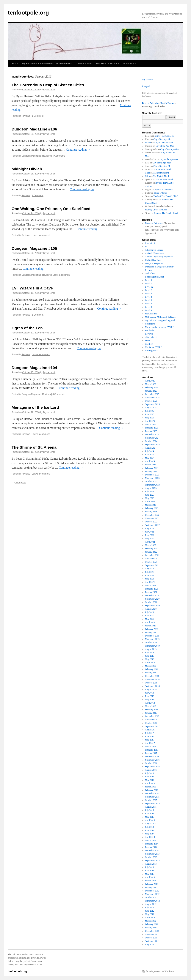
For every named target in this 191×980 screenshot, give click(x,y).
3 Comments (59, 394)
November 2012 (152, 894)
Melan (148, 143)
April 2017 (150, 743)
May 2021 (150, 579)
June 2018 (150, 696)
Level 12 (149, 287)
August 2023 (151, 488)
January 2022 (151, 552)
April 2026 (150, 381)
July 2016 (149, 773)
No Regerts (150, 324)
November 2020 (152, 599)
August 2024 (151, 448)
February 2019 (152, 669)
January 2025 (151, 431)
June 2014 (150, 830)
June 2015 (150, 814)
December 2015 (152, 793)
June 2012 (150, 911)
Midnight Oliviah (27, 169)
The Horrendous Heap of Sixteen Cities (48, 85)
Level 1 (148, 283)
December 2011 (152, 931)
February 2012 (152, 924)
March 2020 (151, 626)
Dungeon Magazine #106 (34, 129)
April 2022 (150, 542)
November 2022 (152, 518)
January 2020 (151, 632)
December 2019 (152, 636)
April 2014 (150, 837)
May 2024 (150, 458)
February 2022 (152, 549)
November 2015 (152, 797)
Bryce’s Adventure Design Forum (158, 103)
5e (146, 247)
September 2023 (152, 485)
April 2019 (150, 663)
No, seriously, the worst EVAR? (159, 327)
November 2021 (152, 559)
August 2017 (151, 730)
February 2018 (152, 710)
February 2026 (152, 387)
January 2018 (151, 713)
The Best (149, 344)
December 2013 (152, 850)
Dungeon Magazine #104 (34, 368)
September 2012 (152, 901)
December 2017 (152, 716)
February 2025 (152, 428)
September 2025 (152, 404)
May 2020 (150, 619)
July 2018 (149, 693)
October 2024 (151, 441)
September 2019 (152, 646)
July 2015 (149, 810)
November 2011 (152, 934)
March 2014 (151, 840)
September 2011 (152, 941)
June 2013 (150, 871)
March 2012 (151, 921)
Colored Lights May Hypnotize (159, 257)
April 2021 (150, 582)
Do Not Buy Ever (153, 260)
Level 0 (148, 280)
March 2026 (151, 384)
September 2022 (152, 525)
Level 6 (148, 304)
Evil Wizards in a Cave (32, 288)
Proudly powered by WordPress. (160, 971)
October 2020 (151, 602)
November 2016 (152, 760)
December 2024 (152, 434)
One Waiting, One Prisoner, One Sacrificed (51, 209)
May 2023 (150, 498)
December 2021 (152, 555)
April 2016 (150, 783)
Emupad (146, 86)
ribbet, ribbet (151, 337)
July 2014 (149, 827)
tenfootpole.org (28, 13)
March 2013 (151, 881)
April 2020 (150, 622)
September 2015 (152, 803)
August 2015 (151, 807)
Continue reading (78, 150)
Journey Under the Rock (156, 210)
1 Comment (38, 116)
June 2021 (150, 575)
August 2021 (151, 569)
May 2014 (150, 834)
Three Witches (160, 193)
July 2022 (149, 532)
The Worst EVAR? (153, 347)
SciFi (147, 341)
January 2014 (151, 847)
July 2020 (149, 612)
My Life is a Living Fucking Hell (160, 320)
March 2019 (151, 666)
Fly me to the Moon (164, 190)
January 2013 (151, 887)
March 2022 (151, 545)
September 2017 (152, 726)
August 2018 (151, 689)
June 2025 (150, 414)
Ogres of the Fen (27, 328)
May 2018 (150, 699)
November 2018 (152, 679)
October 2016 (151, 763)
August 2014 (151, 824)
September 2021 (152, 565)
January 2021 (151, 592)
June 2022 (150, 535)
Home (15, 63)
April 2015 (150, 820)
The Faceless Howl (162, 169)
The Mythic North (161, 173)
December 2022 (152, 515)
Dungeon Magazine (31, 156)
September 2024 (152, 445)
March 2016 (151, 787)
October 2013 (151, 857)
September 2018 (152, 686)
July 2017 (149, 733)
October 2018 (151, 683)
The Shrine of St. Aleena (34, 447)
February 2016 (152, 790)
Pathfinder (150, 330)
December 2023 (152, 475)
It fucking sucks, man (155, 277)
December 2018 (152, 676)
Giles (147, 173)
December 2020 (152, 595)
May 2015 (150, 817)
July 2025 (149, 411)
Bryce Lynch (49, 90)
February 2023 (152, 508)
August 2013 (151, 864)
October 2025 (151, 401)
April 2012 (150, 918)
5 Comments (59, 156)
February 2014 (152, 844)
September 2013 (152, 861)
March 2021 (151, 585)
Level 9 (148, 310)
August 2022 (151, 528)
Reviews (26, 116)
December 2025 (152, 394)
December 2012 (152, 891)
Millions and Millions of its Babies (161, 317)
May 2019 (150, 659)
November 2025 (152, 398)
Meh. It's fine (151, 314)
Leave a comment (41, 235)
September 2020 (152, 606)
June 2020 (150, 616)
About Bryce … (131, 63)
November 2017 (152, 720)
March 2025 (151, 424)
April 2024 (150, 461)
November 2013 (152, 854)
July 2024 (149, 451)
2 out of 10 (150, 243)
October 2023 (151, 481)
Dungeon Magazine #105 (34, 248)
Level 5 (148, 300)
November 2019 (152, 639)
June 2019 (150, 656)
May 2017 (150, 740)
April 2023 (150, 502)
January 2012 (151, 928)
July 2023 (149, 491)
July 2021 (149, 572)
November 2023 (152, 478)
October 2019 (151, 642)
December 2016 (152, 757)
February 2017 (152, 750)
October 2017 (151, 723)
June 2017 (150, 736)
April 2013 (150, 877)
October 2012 (151, 897)
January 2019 (151, 673)
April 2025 (150, 421)
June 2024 (150, 455)
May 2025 (150, 418)
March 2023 (151, 505)
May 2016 (150, 780)
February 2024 (152, 468)
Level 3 (148, 294)
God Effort (150, 273)
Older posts (19, 483)
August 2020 (151, 609)
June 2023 (150, 495)
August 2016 (151, 770)
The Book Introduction (108, 63)
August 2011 (151, 944)
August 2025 (151, 408)
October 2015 (151, 800)
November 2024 (152, 438)
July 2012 (149, 907)
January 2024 (151, 471)
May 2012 (150, 914)
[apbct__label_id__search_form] (163, 122)
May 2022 (150, 538)
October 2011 (151, 938)
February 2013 (152, 884)
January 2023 (151, 512)
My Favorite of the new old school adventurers (47, 63)
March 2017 (151, 746)
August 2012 (151, 904)
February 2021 (152, 589)
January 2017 (151, 753)
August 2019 (151, 649)
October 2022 (151, 522)
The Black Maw (84, 63)
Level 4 (148, 297)
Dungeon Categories (154, 223)
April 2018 (150, 703)
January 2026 (151, 391)
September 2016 (152, 767)
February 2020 (152, 629)
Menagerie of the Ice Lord (35, 407)
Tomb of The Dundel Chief (165, 196)
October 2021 (151, 562)
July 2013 (149, 867)
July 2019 (149, 653)
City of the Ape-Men (164, 136)
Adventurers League (154, 250)
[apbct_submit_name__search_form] (147, 126)
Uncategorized (152, 351)
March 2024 (151, 465)
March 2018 (151, 706)
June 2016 (150, 777)
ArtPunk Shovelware (154, 253)
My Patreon (147, 80)
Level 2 (148, 290)
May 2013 (150, 874)
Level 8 (148, 307)
